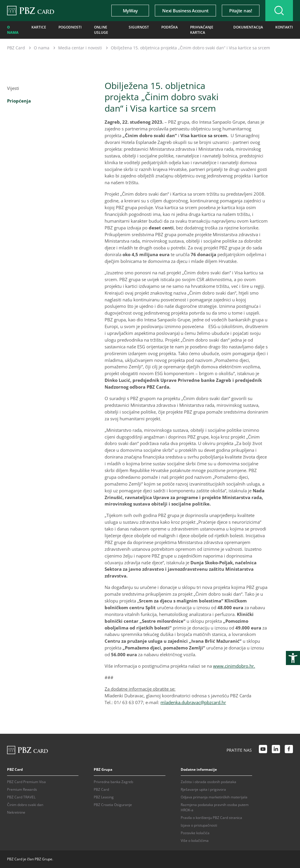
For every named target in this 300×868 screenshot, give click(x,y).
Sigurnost (139, 27)
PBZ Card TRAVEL (21, 797)
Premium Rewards (22, 789)
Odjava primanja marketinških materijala (214, 797)
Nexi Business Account (185, 11)
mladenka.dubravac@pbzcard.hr (193, 702)
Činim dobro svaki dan (25, 805)
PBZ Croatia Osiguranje (113, 805)
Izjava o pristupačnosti (199, 825)
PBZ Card (16, 48)
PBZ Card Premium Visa (26, 782)
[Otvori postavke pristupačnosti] (293, 658)
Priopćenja (19, 101)
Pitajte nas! (240, 11)
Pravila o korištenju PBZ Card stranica (211, 818)
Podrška (170, 27)
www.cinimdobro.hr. (234, 666)
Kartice (39, 27)
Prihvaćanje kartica (202, 30)
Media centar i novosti (80, 48)
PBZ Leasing (104, 797)
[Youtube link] (263, 750)
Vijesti (13, 88)
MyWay (130, 11)
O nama (13, 30)
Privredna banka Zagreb (113, 782)
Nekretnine (16, 812)
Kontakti (284, 27)
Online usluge (101, 30)
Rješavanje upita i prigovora (203, 789)
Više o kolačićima (195, 841)
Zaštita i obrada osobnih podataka (208, 782)
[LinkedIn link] (276, 750)
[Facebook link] (289, 750)
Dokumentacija (248, 27)
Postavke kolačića (195, 833)
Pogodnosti (70, 27)
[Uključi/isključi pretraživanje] (279, 11)
